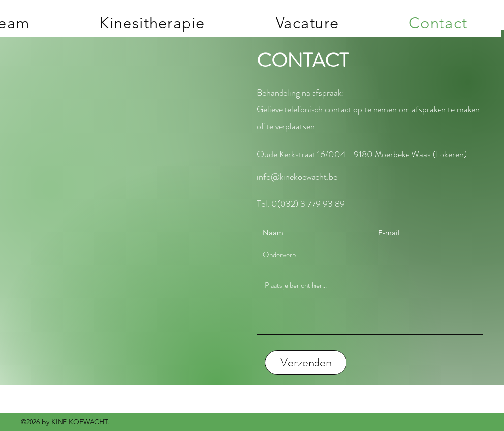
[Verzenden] (306, 363)
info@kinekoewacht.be (297, 177)
